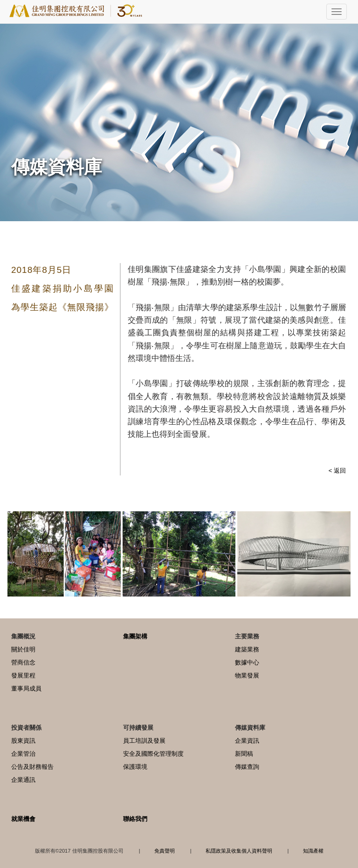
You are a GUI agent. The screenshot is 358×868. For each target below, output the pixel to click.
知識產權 (313, 851)
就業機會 (23, 819)
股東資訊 (23, 741)
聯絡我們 (135, 819)
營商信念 (23, 662)
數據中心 (247, 662)
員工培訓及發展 (144, 741)
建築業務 (247, 649)
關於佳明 (23, 649)
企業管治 (23, 754)
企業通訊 (23, 780)
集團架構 (135, 636)
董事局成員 (26, 688)
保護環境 (135, 767)
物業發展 (247, 675)
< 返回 (337, 471)
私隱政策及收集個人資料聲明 (239, 851)
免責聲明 (165, 851)
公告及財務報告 (32, 767)
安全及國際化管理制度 (153, 754)
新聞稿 (244, 754)
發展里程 (23, 675)
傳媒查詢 (247, 767)
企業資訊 (247, 741)
